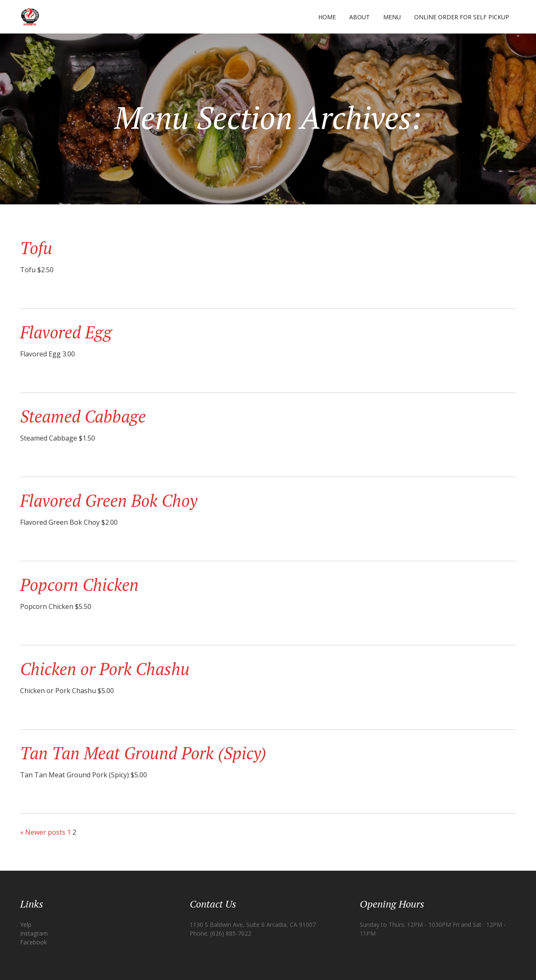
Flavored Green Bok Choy (109, 500)
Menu (392, 17)
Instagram (34, 933)
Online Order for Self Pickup (462, 17)
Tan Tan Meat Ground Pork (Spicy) (143, 753)
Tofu (36, 248)
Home (327, 17)
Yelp (26, 925)
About (359, 17)
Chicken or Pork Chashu (105, 669)
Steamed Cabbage (83, 416)
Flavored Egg (66, 332)
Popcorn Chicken (79, 584)
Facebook (33, 942)
